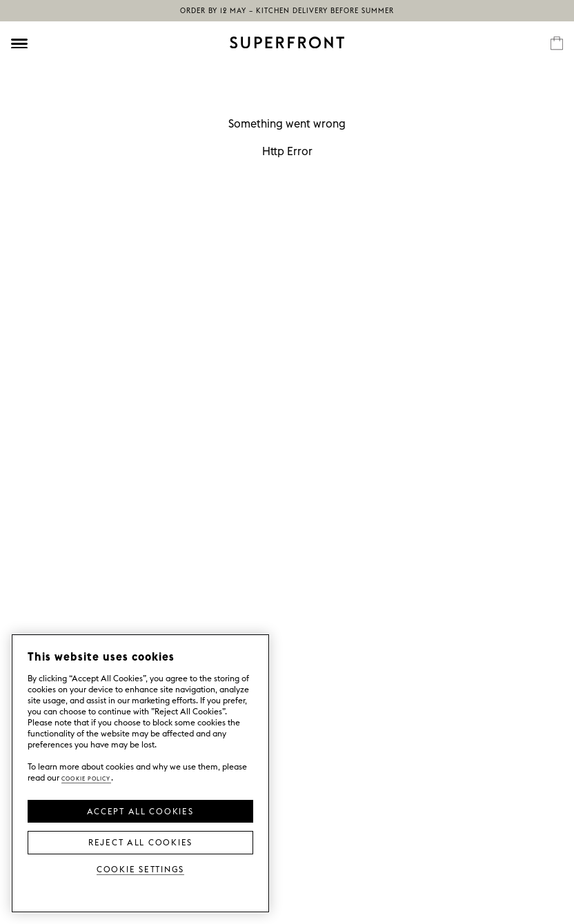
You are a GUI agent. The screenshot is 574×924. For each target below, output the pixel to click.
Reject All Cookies (140, 841)
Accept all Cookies (140, 810)
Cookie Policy (86, 777)
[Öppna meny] (19, 43)
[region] (140, 773)
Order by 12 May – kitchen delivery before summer (287, 11)
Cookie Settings (140, 868)
